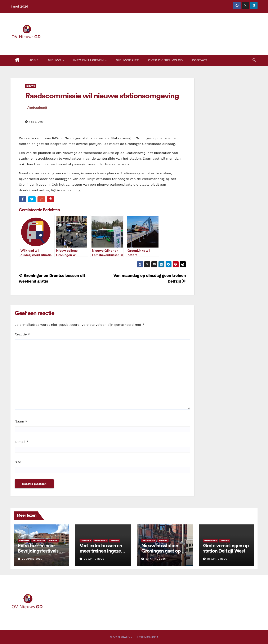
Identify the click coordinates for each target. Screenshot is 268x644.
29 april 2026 (32, 559)
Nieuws (55, 60)
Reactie (22, 334)
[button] (254, 60)
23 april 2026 (156, 559)
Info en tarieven (89, 60)
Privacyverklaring (147, 637)
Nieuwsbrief (127, 60)
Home (34, 60)
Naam (21, 421)
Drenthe (24, 540)
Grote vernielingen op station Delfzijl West (226, 548)
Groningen (39, 540)
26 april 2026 (94, 559)
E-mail (21, 442)
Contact (200, 60)
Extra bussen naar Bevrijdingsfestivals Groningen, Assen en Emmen (39, 554)
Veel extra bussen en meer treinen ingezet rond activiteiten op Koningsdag (101, 554)
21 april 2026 (217, 559)
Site (18, 462)
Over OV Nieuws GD (165, 60)
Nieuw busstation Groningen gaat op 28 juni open (164, 551)
